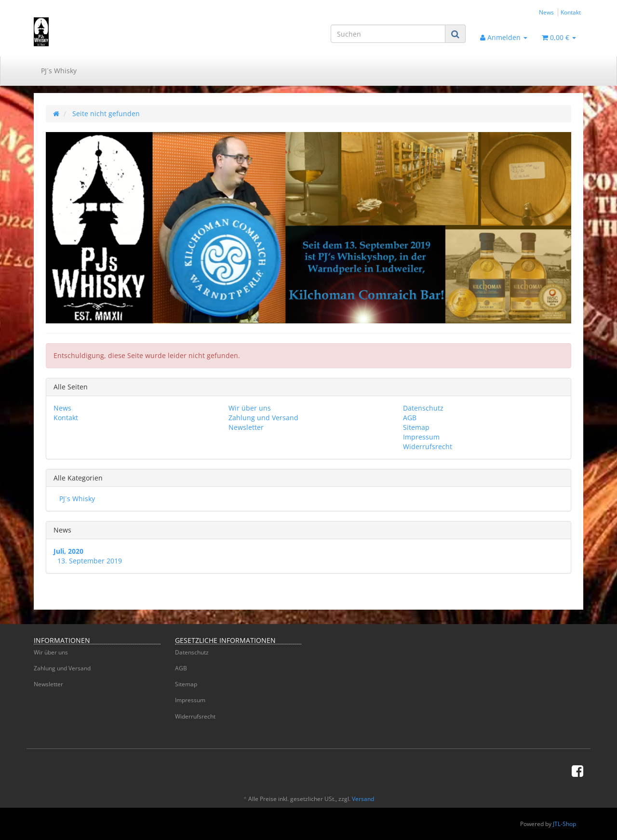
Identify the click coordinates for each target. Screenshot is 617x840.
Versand (363, 799)
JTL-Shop (564, 824)
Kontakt (571, 12)
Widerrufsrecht (428, 447)
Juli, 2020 (68, 551)
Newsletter (246, 427)
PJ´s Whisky (59, 71)
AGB (410, 418)
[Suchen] (388, 34)
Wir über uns (250, 408)
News (546, 12)
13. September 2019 (90, 561)
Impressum (421, 437)
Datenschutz (423, 408)
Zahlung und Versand (263, 418)
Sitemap (416, 427)
